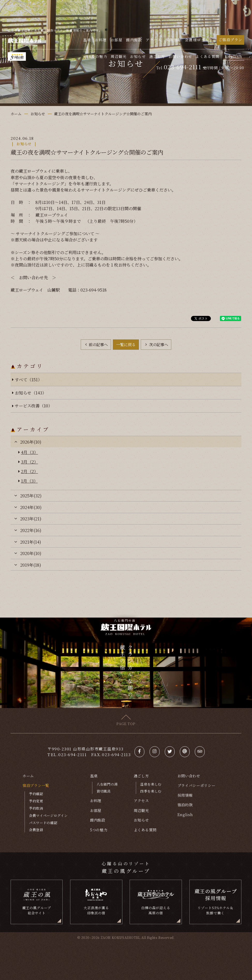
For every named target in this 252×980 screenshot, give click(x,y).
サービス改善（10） (34, 406)
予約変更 (36, 801)
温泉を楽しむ (151, 784)
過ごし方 (157, 57)
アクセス (154, 40)
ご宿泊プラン (230, 40)
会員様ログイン (199, 40)
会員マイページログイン (48, 815)
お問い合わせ (180, 57)
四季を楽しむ (151, 791)
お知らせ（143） (31, 393)
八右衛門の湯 (107, 784)
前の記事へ (98, 344)
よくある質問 (207, 57)
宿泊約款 (185, 805)
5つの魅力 (98, 57)
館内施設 (134, 40)
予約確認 (36, 794)
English (234, 56)
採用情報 (173, 40)
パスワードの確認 (43, 823)
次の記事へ (158, 344)
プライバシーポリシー (197, 785)
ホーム (28, 776)
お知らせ (138, 57)
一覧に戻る (126, 344)
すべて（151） (28, 379)
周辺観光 (119, 57)
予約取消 (36, 808)
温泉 (87, 40)
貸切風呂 (104, 791)
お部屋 (116, 40)
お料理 (101, 40)
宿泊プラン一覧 (36, 785)
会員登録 (36, 830)
